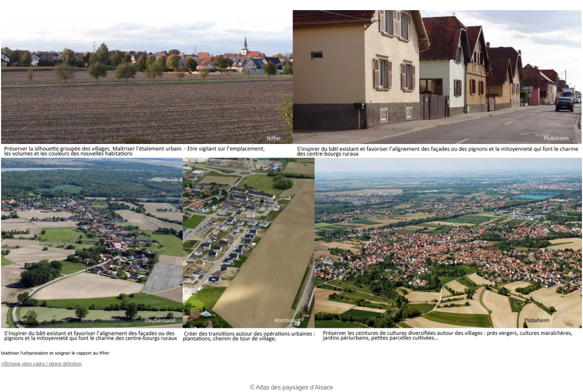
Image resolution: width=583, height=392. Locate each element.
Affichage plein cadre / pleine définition (41, 364)
